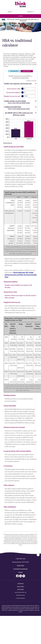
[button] (20, 84)
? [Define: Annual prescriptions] (22, 92)
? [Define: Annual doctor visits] (22, 89)
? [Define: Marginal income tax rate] (22, 96)
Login (20, 16)
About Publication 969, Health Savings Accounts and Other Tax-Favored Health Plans (21, 275)
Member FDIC (20, 589)
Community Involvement (20, 569)
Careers (20, 572)
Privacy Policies (20, 586)
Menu (10, 12)
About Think (20, 565)
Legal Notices (21, 583)
